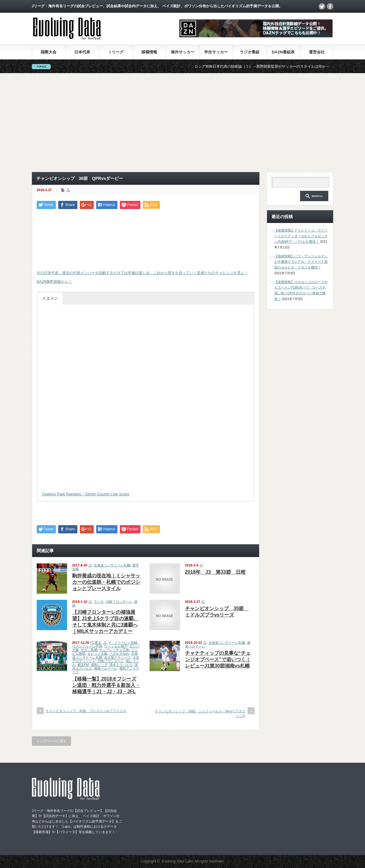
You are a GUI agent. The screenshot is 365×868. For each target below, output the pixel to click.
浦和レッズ (99, 665)
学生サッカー (216, 52)
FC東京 (96, 643)
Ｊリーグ (116, 52)
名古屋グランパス (117, 657)
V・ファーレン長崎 (123, 643)
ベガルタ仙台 (119, 654)
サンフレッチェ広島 (114, 650)
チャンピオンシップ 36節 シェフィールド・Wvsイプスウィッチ (200, 713)
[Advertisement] (183, 123)
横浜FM (83, 665)
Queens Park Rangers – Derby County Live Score (86, 494)
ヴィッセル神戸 (116, 646)
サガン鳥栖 (89, 650)
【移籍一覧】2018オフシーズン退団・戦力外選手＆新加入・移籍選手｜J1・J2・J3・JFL (106, 685)
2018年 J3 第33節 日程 (215, 572)
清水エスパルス (121, 665)
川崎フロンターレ (119, 602)
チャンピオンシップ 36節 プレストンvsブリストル (86, 711)
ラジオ (99, 602)
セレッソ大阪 (97, 654)
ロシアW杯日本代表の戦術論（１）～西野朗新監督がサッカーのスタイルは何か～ (270, 66)
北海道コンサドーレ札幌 (112, 565)
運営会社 (317, 52)
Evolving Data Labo (178, 861)
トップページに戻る (51, 741)
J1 (68, 190)
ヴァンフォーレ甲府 (87, 646)
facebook (330, 6)
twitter (322, 6)
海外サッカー (183, 52)
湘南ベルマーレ (106, 668)
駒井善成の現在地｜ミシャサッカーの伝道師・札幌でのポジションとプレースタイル (106, 582)
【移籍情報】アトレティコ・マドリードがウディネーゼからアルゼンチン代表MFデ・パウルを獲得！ (301, 236)
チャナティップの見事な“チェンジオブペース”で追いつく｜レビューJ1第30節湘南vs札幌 (218, 659)
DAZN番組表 (283, 52)
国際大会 (49, 52)
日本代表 (82, 52)
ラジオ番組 (250, 52)
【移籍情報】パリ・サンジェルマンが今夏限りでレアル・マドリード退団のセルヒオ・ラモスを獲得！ (301, 262)
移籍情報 (149, 52)
